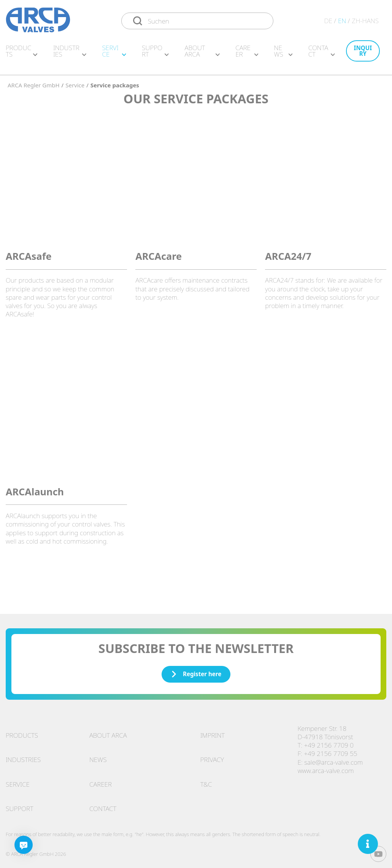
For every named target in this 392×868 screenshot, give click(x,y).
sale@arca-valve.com (333, 758)
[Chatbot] (24, 845)
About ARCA (202, 55)
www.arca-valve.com (326, 767)
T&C (206, 780)
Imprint (213, 731)
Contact (322, 55)
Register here (196, 670)
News (283, 55)
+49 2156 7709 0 (329, 741)
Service (114, 55)
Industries (70, 55)
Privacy (212, 756)
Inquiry (363, 55)
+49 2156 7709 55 (330, 750)
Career (247, 55)
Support (155, 55)
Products (21, 55)
